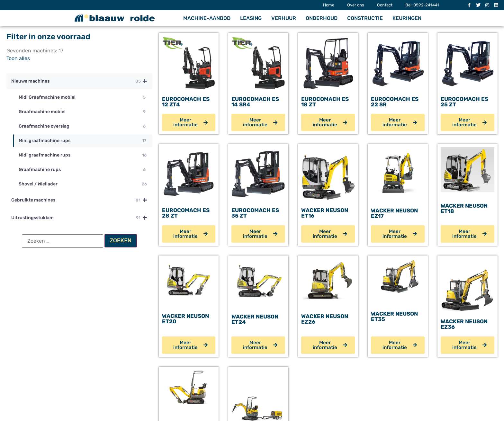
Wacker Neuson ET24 (255, 319)
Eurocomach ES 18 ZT (325, 102)
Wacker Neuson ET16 (325, 213)
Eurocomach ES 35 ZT (255, 213)
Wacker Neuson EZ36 (464, 324)
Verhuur (284, 18)
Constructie (365, 18)
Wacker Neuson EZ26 (325, 319)
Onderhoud (322, 18)
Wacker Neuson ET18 (464, 208)
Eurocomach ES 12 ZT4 (186, 102)
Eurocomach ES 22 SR (395, 102)
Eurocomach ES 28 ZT (186, 213)
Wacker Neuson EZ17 (394, 213)
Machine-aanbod (207, 18)
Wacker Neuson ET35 (394, 316)
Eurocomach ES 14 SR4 (255, 102)
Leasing (251, 18)
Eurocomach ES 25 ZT (464, 102)
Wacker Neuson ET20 (185, 319)
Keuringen (407, 18)
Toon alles (18, 58)
